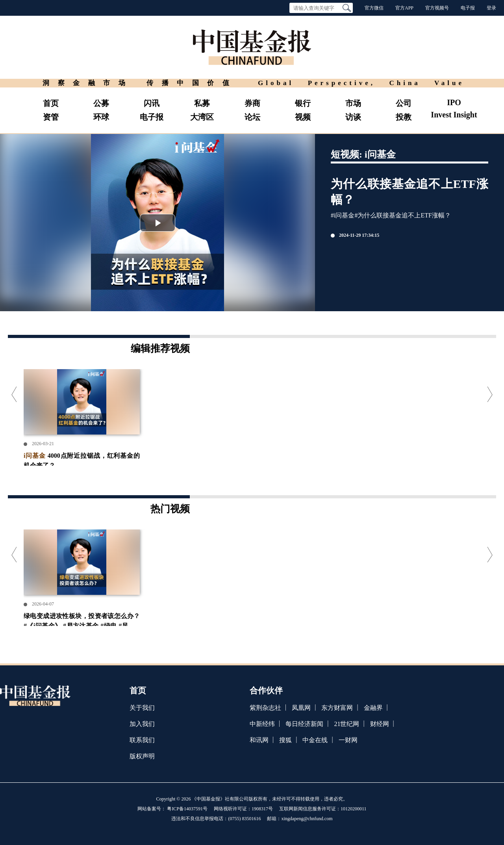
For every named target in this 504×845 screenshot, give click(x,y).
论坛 (252, 117)
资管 (51, 117)
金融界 (373, 708)
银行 (303, 103)
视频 (303, 117)
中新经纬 (262, 724)
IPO (454, 102)
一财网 (348, 740)
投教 (404, 117)
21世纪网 (346, 724)
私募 (202, 103)
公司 (404, 103)
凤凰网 (301, 708)
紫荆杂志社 (265, 708)
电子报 (468, 8)
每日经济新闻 (304, 724)
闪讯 (152, 103)
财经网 (380, 724)
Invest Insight (454, 115)
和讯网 (259, 740)
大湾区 (202, 117)
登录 (491, 8)
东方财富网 (337, 708)
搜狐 (285, 740)
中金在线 (315, 740)
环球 (101, 117)
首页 (51, 103)
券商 (252, 103)
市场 (353, 103)
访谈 (353, 117)
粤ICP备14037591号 (187, 809)
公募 (101, 103)
